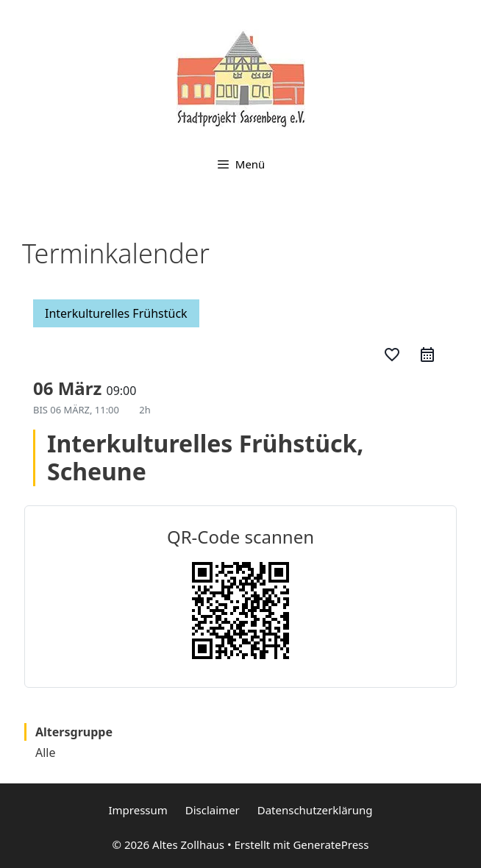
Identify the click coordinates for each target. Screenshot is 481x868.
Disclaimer (213, 810)
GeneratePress (331, 844)
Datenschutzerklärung (315, 810)
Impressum (138, 810)
